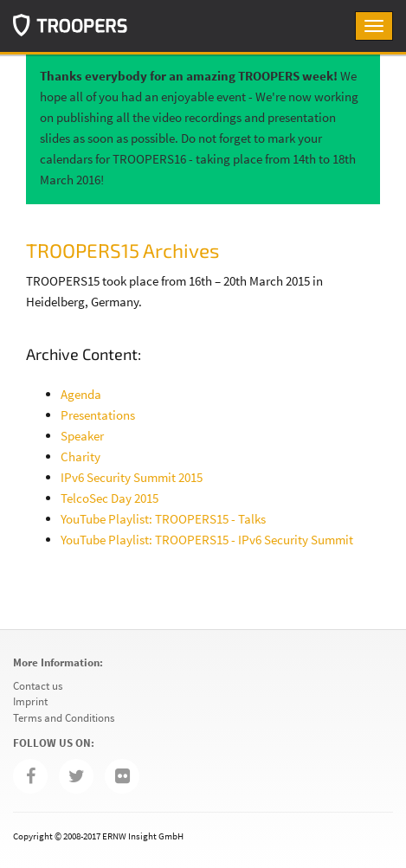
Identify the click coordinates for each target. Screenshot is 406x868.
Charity (81, 457)
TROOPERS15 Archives (122, 251)
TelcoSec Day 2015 (110, 498)
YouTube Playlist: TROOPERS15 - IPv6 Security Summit (207, 540)
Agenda (81, 394)
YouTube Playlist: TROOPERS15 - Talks (163, 519)
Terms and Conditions (64, 718)
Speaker (82, 436)
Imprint (30, 701)
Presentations (98, 415)
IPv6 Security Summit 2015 (132, 477)
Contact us (38, 686)
